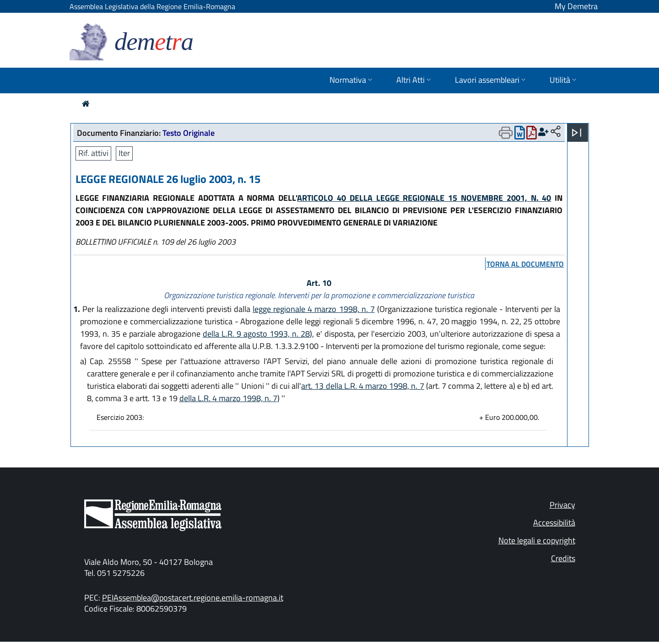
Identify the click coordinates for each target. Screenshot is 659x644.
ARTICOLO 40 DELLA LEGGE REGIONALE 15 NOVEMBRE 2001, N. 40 (424, 198)
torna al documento (525, 264)
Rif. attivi (93, 153)
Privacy (562, 505)
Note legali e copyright (537, 540)
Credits (563, 558)
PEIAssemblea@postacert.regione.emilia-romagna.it (193, 598)
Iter (124, 153)
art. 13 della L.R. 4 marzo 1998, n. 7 (362, 386)
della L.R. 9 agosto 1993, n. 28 (256, 334)
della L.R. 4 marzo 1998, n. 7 (228, 398)
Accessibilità (554, 523)
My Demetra (576, 6)
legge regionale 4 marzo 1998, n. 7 (314, 309)
